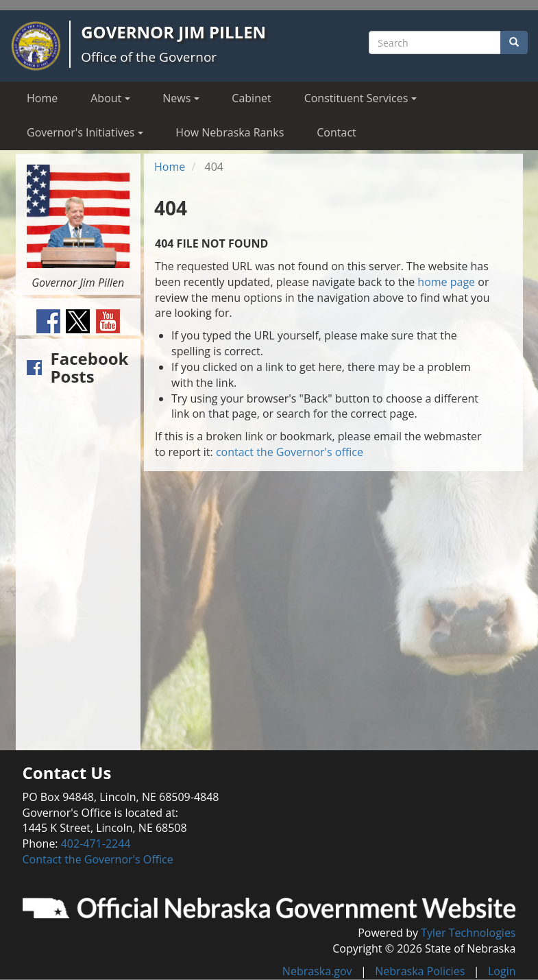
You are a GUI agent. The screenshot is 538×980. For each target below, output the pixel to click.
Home (42, 98)
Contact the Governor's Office (98, 859)
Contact (336, 132)
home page (446, 282)
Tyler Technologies (468, 933)
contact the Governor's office (290, 452)
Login (502, 971)
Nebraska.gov (317, 971)
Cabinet (251, 98)
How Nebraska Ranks (230, 132)
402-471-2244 (96, 844)
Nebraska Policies (420, 971)
